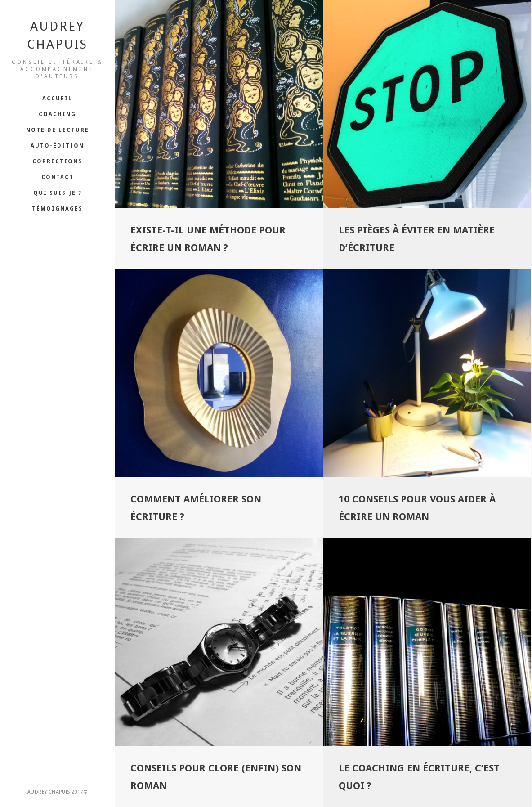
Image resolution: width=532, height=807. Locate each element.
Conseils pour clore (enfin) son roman (216, 778)
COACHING (57, 114)
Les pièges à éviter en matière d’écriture (417, 239)
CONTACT (58, 177)
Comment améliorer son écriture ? (196, 509)
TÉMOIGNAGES (57, 209)
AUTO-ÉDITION (57, 146)
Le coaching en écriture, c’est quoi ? (419, 778)
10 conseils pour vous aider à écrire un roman (417, 509)
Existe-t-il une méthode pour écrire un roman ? (208, 239)
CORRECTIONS (57, 161)
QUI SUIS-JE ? (58, 193)
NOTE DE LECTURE (58, 130)
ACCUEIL (57, 99)
